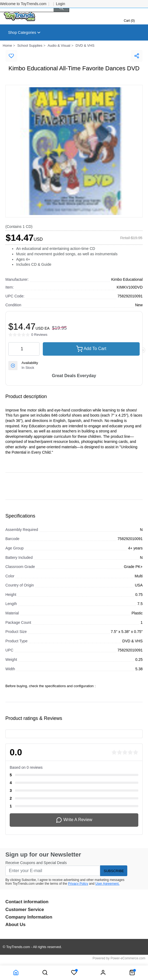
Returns (41, 53)
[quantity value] (24, 349)
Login (61, 4)
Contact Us (95, 53)
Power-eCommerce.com (128, 958)
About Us (67, 53)
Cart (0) (129, 21)
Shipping (16, 53)
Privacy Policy (78, 884)
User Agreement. (107, 884)
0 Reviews (39, 335)
